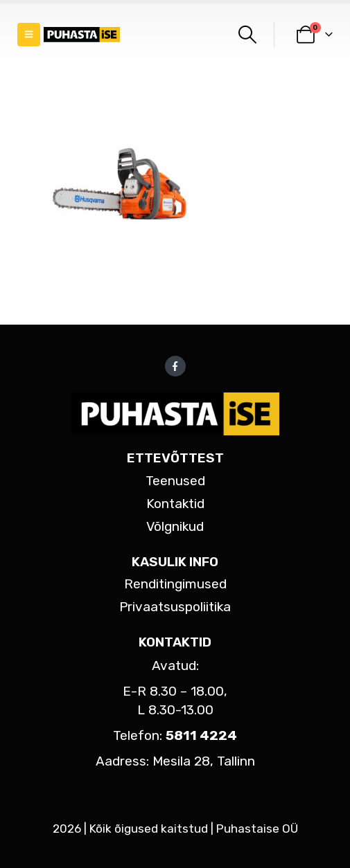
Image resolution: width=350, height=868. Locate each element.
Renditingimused (175, 584)
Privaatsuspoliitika (175, 607)
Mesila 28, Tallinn (204, 761)
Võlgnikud (175, 526)
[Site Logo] (82, 35)
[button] (29, 35)
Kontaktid (175, 504)
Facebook (175, 366)
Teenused (175, 481)
